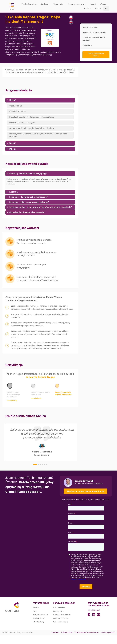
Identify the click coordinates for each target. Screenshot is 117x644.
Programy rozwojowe (76, 4)
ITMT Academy (38, 622)
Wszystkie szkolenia (40, 615)
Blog (35, 611)
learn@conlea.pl (94, 610)
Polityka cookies (67, 632)
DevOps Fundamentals (62, 615)
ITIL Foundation (59, 608)
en (106, 9)
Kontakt (98, 9)
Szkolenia (44, 4)
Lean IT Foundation (61, 618)
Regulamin (55, 632)
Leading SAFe (59, 611)
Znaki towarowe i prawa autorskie (87, 632)
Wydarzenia (58, 4)
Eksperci (93, 4)
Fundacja (88, 9)
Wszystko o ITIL (39, 618)
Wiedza (103, 4)
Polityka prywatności (108, 632)
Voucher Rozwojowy (29, 4)
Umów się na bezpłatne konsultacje (84, 490)
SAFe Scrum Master (61, 622)
